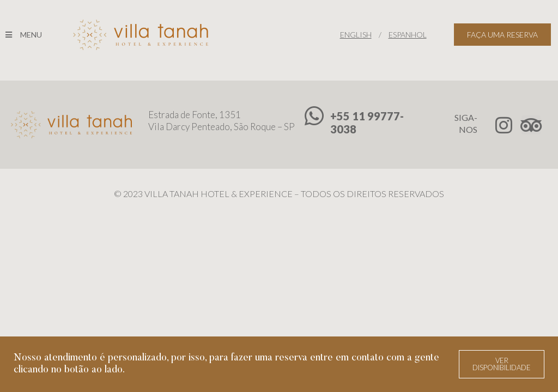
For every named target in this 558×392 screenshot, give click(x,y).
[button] (502, 364)
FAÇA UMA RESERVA (502, 35)
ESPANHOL (408, 35)
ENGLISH (356, 35)
